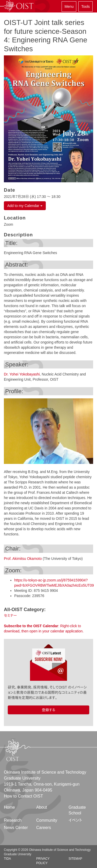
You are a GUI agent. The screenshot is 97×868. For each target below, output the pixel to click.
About (42, 807)
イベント (75, 820)
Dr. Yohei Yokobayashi (22, 374)
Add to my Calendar (25, 206)
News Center (16, 828)
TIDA (7, 859)
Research (13, 820)
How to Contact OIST (23, 796)
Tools (85, 7)
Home (9, 807)
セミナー (10, 616)
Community (47, 820)
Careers (44, 828)
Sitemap (75, 859)
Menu (69, 7)
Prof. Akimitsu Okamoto (23, 559)
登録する (48, 710)
